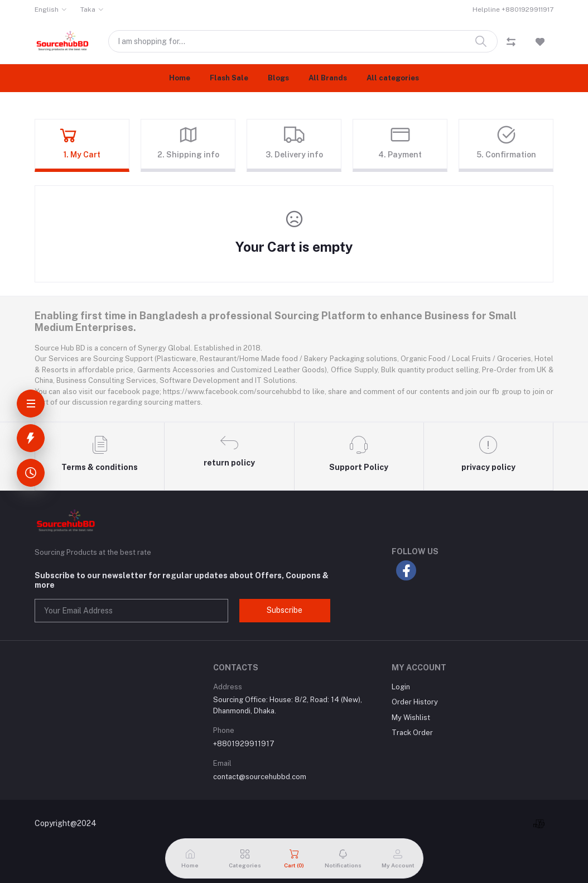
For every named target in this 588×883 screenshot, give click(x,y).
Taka (88, 9)
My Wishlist (411, 718)
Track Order (412, 733)
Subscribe (285, 610)
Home (180, 78)
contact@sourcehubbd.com (260, 777)
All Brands (328, 78)
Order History (415, 702)
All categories (393, 78)
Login (401, 687)
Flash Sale (229, 78)
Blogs (278, 78)
